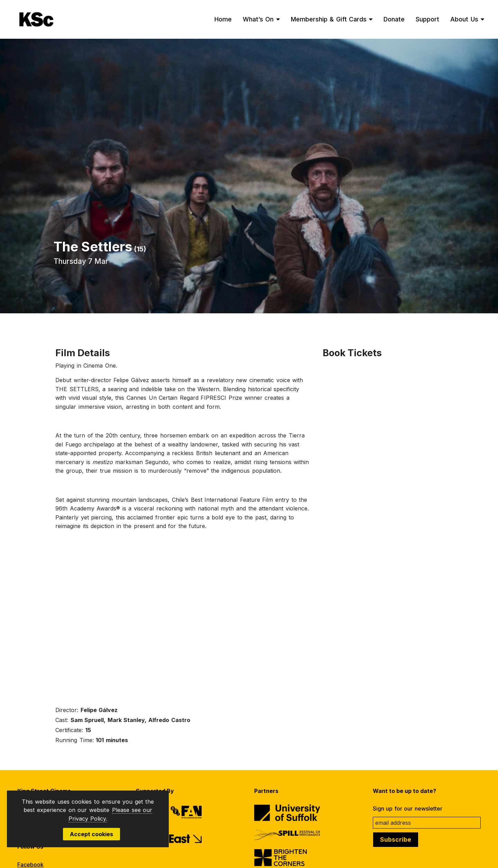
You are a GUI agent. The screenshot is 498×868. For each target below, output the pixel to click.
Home (223, 19)
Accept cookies (91, 834)
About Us (464, 19)
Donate (394, 19)
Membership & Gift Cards (329, 19)
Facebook (30, 865)
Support (427, 19)
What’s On (258, 19)
